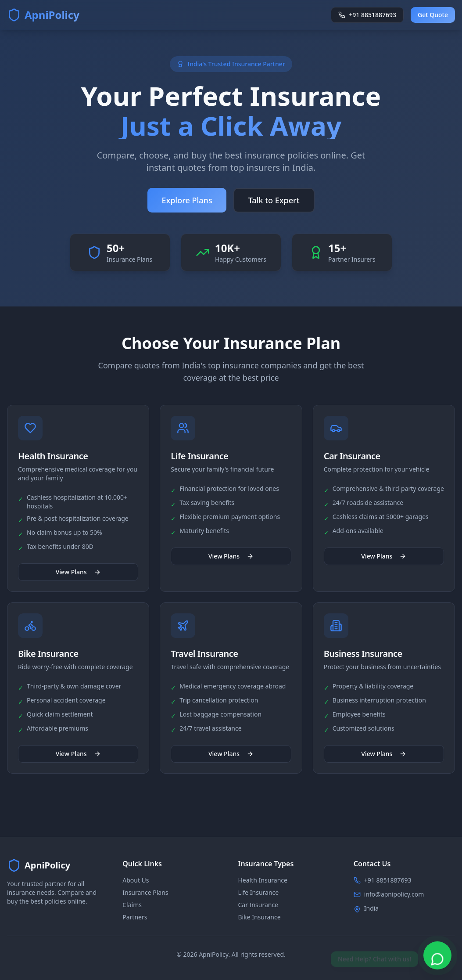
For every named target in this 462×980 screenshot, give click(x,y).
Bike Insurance (260, 917)
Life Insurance (259, 892)
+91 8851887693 (388, 880)
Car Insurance (258, 905)
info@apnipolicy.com (394, 894)
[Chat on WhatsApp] (437, 955)
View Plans (78, 574)
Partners (135, 917)
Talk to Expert (274, 201)
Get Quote (433, 15)
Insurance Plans (145, 892)
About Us (136, 880)
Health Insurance (263, 880)
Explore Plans (187, 201)
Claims (132, 905)
